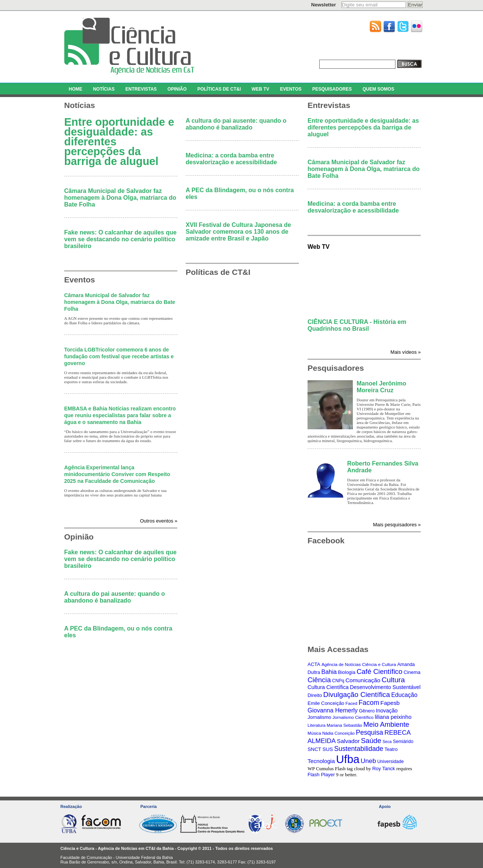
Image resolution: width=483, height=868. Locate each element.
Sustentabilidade (359, 749)
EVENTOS (291, 89)
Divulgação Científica (357, 695)
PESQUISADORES (332, 89)
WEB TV (261, 89)
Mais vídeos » (406, 352)
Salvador (348, 741)
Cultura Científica (328, 687)
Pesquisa (369, 732)
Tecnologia (321, 761)
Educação (404, 695)
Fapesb (390, 703)
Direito (315, 695)
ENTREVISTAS (141, 89)
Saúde (371, 741)
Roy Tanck (383, 769)
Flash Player (321, 775)
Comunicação (363, 680)
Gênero (367, 711)
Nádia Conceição (338, 733)
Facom (369, 703)
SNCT (314, 749)
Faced (351, 703)
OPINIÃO (177, 89)
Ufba (348, 759)
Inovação (387, 711)
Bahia (329, 672)
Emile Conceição (326, 703)
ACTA (314, 664)
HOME (75, 89)
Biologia (347, 672)
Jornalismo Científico (353, 717)
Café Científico (379, 671)
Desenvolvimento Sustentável (385, 687)
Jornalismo (319, 717)
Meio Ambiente (386, 724)
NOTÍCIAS (104, 89)
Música (314, 733)
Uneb (368, 761)
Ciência (319, 680)
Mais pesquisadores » (397, 525)
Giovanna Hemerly (333, 710)
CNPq (338, 681)
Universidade (391, 762)
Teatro (391, 749)
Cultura (393, 680)
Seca (387, 742)
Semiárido (403, 742)
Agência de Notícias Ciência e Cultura (359, 664)
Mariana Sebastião (345, 725)
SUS (328, 749)
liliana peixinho (393, 717)
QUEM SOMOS (378, 89)
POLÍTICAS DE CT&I (219, 89)
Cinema (412, 672)
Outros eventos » (159, 521)
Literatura (317, 725)
